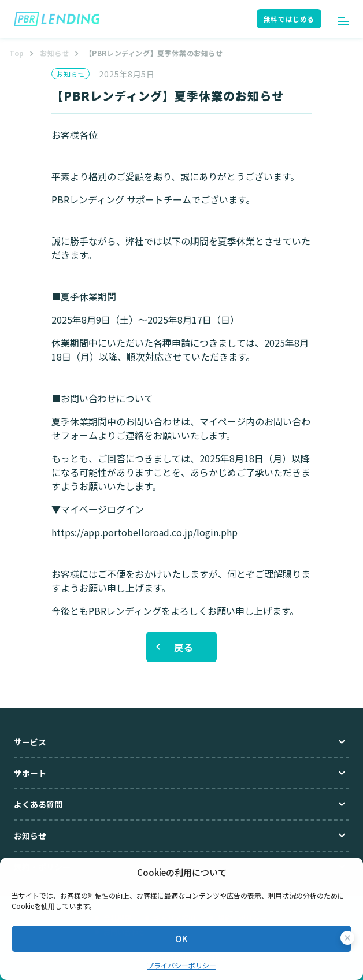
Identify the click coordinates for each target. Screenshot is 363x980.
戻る (184, 647)
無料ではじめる (289, 19)
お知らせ (54, 53)
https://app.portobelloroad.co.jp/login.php (145, 532)
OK (181, 939)
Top (17, 53)
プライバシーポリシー (181, 965)
